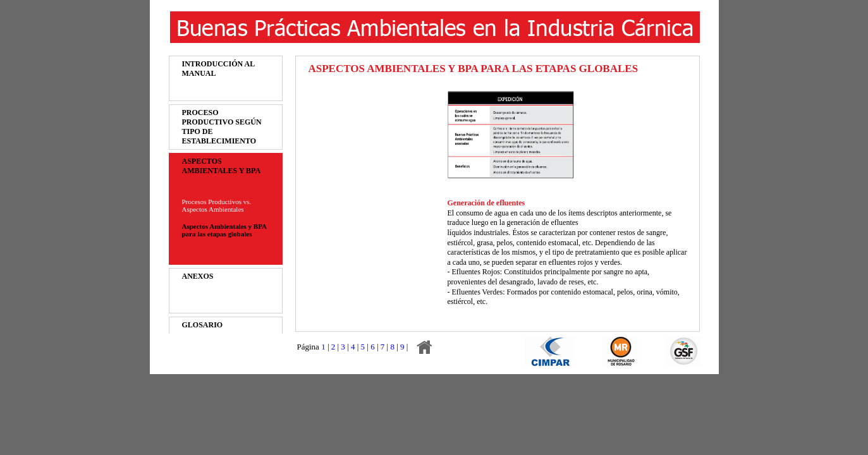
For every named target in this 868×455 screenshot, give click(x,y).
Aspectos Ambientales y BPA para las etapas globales (224, 230)
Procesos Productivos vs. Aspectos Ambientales (217, 205)
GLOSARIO (203, 325)
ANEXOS (198, 276)
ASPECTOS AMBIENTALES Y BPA (222, 166)
